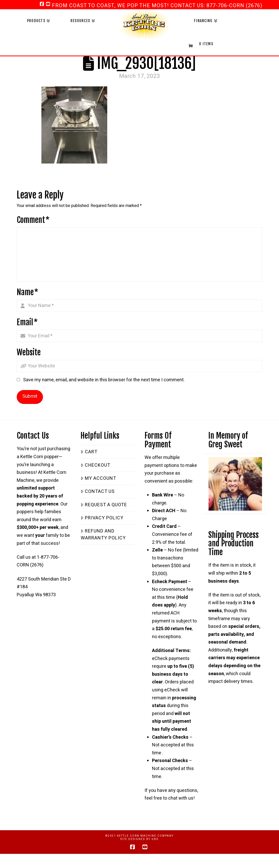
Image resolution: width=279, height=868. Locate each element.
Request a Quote (104, 505)
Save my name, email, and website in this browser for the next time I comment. (104, 380)
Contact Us (98, 491)
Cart (89, 452)
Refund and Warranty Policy (103, 535)
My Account (98, 478)
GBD (155, 839)
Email (27, 322)
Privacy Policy (102, 518)
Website (29, 352)
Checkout (95, 465)
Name (28, 292)
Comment (33, 220)
